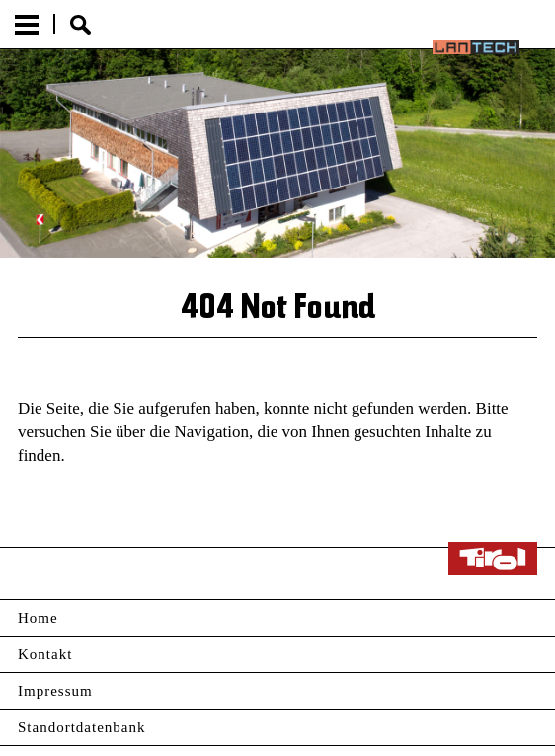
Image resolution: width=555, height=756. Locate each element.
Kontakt (45, 654)
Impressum (55, 691)
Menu (27, 25)
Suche (80, 25)
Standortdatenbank (81, 727)
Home (38, 618)
